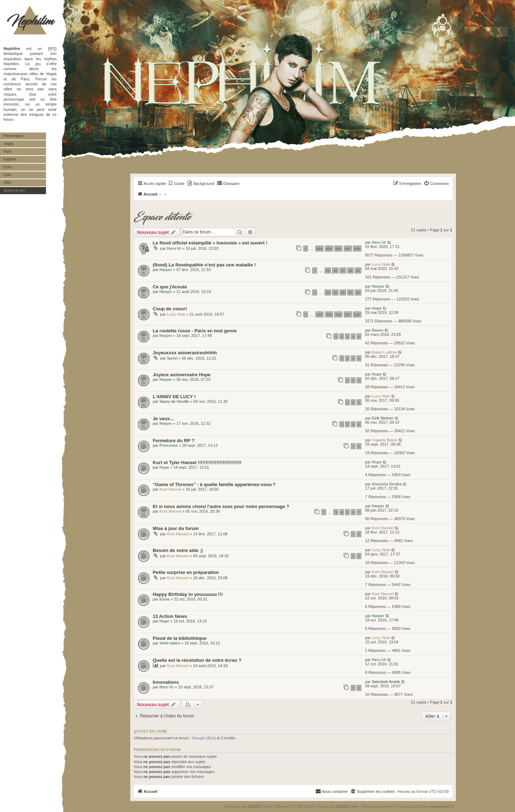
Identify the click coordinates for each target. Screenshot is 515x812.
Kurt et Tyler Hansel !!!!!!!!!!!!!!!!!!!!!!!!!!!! (197, 463)
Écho (8, 167)
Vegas (8, 144)
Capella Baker (385, 440)
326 (338, 314)
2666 (7, 183)
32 (350, 270)
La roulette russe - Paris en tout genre (195, 331)
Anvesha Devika (387, 484)
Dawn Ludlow (384, 352)
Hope (377, 308)
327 (348, 314)
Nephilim (30, 21)
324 (319, 314)
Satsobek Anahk (386, 682)
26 (343, 292)
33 (358, 270)
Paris (8, 151)
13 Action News (170, 616)
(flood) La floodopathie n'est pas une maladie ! (204, 265)
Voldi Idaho (170, 643)
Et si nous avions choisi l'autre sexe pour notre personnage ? (221, 506)
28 (358, 292)
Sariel (172, 358)
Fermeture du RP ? (174, 441)
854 (319, 249)
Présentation (13, 136)
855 (329, 249)
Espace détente (162, 217)
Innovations (166, 682)
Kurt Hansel (170, 489)
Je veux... (163, 419)
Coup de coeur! (170, 309)
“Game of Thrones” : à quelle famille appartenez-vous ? (214, 484)
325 (329, 314)
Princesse (168, 445)
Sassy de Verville (174, 401)
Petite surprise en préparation (186, 572)
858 (357, 249)
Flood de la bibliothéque (180, 638)
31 (343, 270)
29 (328, 270)
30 (335, 270)
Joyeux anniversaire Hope (182, 375)
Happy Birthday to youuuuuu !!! (188, 594)
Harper (165, 270)
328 (357, 314)
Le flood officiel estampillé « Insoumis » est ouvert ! (210, 243)
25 (335, 292)
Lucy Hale (381, 264)
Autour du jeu (14, 190)
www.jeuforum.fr (441, 807)
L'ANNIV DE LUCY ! (174, 397)
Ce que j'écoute (170, 287)
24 (328, 292)
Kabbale (10, 159)
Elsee (164, 599)
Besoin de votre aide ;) (178, 550)
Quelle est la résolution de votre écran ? (197, 660)
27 (350, 292)
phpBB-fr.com (347, 807)
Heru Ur (174, 248)
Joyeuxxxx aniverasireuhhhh (185, 353)
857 (348, 249)
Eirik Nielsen (382, 418)
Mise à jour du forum (176, 528)
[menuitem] (176, 184)
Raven (377, 330)
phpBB (253, 807)
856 (338, 249)
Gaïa (7, 175)
